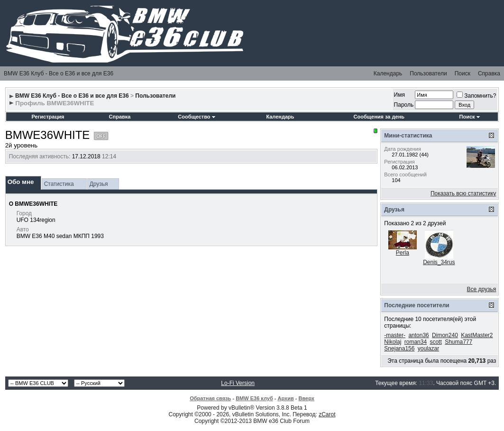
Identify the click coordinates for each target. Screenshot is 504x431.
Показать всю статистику (463, 193)
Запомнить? (476, 96)
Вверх (306, 398)
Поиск (463, 73)
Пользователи (428, 73)
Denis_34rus (439, 262)
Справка (489, 73)
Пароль (404, 105)
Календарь (388, 73)
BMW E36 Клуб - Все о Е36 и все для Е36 (59, 73)
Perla (403, 253)
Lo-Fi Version (238, 383)
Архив (286, 398)
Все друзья (482, 289)
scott (435, 342)
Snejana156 (399, 348)
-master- (395, 335)
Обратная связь (210, 398)
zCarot (327, 414)
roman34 (416, 342)
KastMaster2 (477, 335)
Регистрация (48, 117)
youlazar (428, 348)
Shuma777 (458, 342)
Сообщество (196, 117)
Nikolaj (393, 342)
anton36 (418, 335)
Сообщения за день (379, 117)
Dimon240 (445, 335)
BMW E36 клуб (254, 398)
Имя (399, 95)
